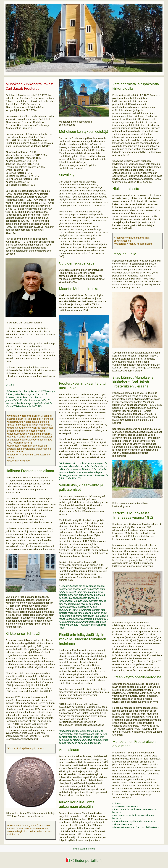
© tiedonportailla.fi (84, 861)
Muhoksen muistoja (84, 849)
